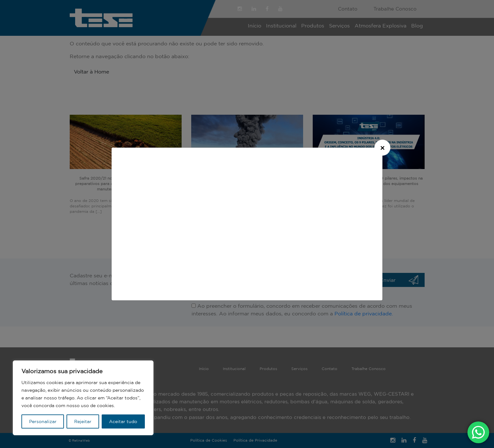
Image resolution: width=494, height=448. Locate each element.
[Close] (382, 148)
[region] (83, 398)
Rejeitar (83, 421)
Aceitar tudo (123, 421)
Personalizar (43, 421)
